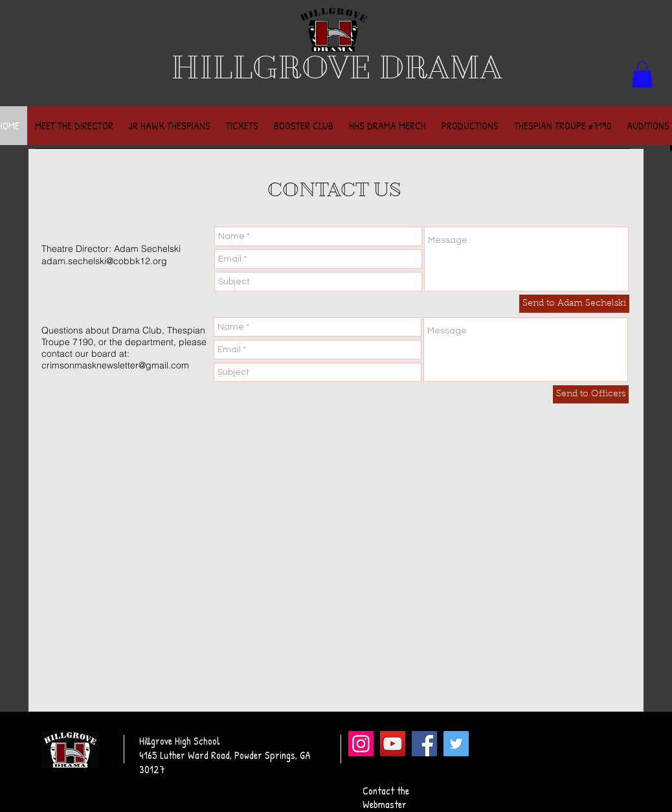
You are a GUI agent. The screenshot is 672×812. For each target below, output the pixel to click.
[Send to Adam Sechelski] (574, 304)
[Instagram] (361, 744)
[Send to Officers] (591, 394)
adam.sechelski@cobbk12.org (104, 261)
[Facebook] (424, 744)
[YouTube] (393, 744)
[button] (642, 75)
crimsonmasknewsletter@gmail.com (115, 365)
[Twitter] (456, 744)
